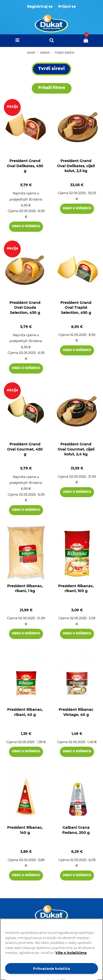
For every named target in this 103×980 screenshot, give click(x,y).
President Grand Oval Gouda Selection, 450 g (25, 308)
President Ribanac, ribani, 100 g (76, 588)
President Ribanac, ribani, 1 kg (25, 588)
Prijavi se (67, 7)
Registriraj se (40, 7)
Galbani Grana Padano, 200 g (76, 830)
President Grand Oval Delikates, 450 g (25, 166)
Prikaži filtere (52, 88)
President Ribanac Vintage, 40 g (76, 712)
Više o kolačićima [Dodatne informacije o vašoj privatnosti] (71, 953)
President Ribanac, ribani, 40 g (25, 712)
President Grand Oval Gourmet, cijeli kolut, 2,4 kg (76, 449)
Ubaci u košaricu (26, 227)
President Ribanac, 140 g (25, 830)
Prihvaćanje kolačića (51, 968)
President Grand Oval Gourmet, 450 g (25, 449)
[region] (51, 949)
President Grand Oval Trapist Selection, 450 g (76, 308)
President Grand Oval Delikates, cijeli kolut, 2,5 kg (76, 166)
